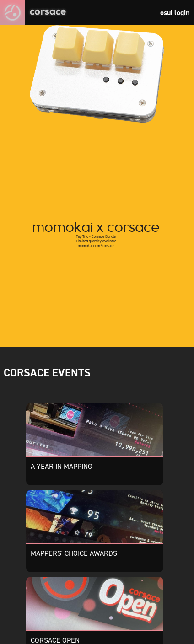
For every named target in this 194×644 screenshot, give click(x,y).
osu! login (175, 13)
